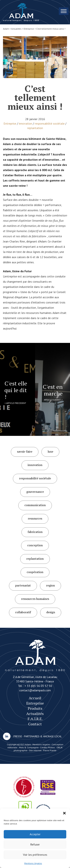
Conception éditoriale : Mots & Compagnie (35, 746)
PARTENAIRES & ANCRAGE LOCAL (43, 736)
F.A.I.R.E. (35, 719)
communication (35, 505)
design (51, 612)
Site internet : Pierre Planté (43, 750)
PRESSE (18, 736)
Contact (35, 724)
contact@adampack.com (35, 690)
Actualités (35, 714)
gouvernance (35, 492)
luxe (50, 451)
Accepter (35, 834)
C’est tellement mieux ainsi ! (21, 12)
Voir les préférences (35, 855)
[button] (64, 813)
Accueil (35, 698)
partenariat (23, 585)
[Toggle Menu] (64, 11)
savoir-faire (25, 451)
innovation (25, 123)
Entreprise (10, 123)
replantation (35, 128)
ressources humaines (35, 599)
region (50, 585)
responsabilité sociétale (50, 123)
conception (35, 545)
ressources (35, 518)
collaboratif (23, 612)
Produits (35, 708)
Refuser (35, 844)
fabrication (35, 532)
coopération (35, 572)
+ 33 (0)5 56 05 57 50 (38, 686)
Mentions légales (33, 863)
